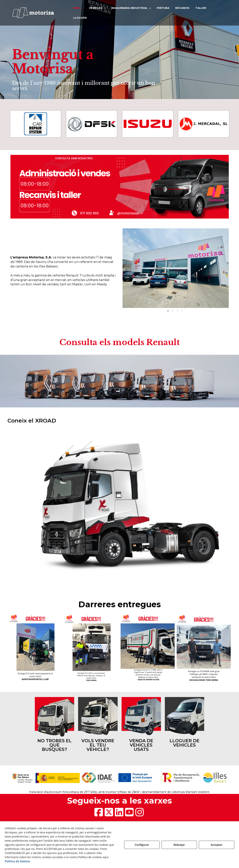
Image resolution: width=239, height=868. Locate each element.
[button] (37, 13)
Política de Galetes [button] (17, 861)
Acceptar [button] (217, 845)
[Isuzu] (148, 124)
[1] (120, 510)
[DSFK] (92, 124)
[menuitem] (78, 8)
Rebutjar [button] (179, 845)
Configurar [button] (142, 845)
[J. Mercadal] (204, 124)
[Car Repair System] (36, 124)
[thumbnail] (54, 725)
